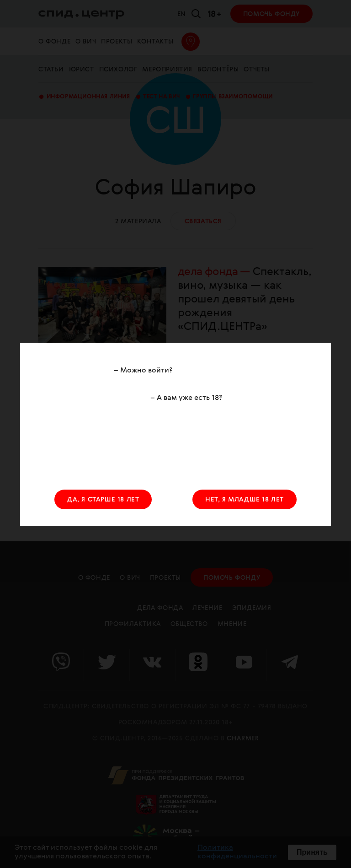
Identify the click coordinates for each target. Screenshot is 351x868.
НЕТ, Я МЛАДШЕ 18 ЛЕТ (245, 500)
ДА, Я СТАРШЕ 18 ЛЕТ (103, 500)
